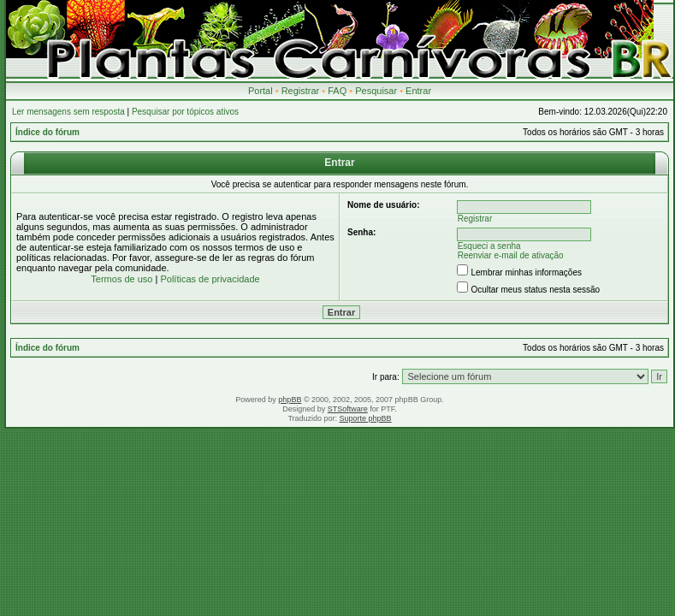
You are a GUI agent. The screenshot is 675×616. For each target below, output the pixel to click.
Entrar (418, 91)
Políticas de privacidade (210, 279)
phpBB (290, 400)
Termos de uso (121, 279)
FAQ (337, 91)
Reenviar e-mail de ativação (511, 255)
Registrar (301, 91)
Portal (261, 91)
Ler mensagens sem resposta (68, 112)
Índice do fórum (47, 132)
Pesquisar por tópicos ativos (185, 112)
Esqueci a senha (489, 246)
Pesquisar (376, 91)
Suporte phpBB (366, 418)
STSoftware (348, 409)
